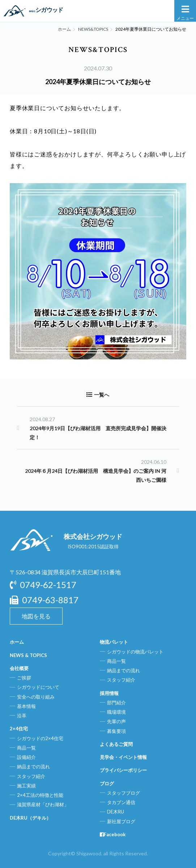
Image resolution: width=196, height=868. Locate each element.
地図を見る (36, 616)
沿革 (22, 716)
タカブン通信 (121, 802)
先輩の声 (116, 721)
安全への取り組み (36, 697)
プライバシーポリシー (123, 770)
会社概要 (19, 668)
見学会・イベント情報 (123, 757)
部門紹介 (116, 703)
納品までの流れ (33, 766)
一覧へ (98, 395)
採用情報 (109, 693)
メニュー (185, 12)
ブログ (107, 783)
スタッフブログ (123, 793)
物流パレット (114, 642)
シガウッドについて (38, 687)
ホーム (64, 29)
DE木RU (116, 812)
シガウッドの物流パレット (135, 652)
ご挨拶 (24, 678)
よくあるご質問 (116, 744)
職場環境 (116, 712)
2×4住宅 (19, 729)
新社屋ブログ (121, 821)
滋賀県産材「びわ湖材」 (43, 804)
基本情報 (26, 706)
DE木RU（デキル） (30, 818)
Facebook (113, 834)
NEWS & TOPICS (28, 655)
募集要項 (116, 731)
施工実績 (26, 786)
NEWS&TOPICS (93, 29)
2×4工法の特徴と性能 (40, 795)
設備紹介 (26, 757)
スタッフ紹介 (31, 776)
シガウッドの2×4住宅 (40, 738)
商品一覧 (26, 748)
